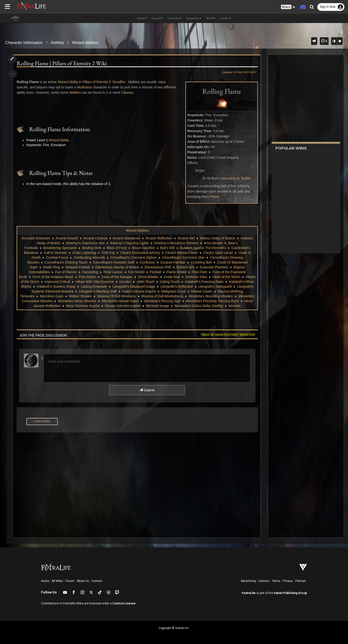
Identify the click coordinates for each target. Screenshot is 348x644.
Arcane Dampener (126, 238)
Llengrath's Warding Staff (138, 291)
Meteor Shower (126, 296)
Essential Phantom (214, 267)
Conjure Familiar (173, 262)
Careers (264, 581)
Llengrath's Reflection (216, 286)
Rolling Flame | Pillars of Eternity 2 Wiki (63, 63)
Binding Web (91, 248)
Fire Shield (136, 272)
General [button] (157, 18)
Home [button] (142, 18)
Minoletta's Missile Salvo (170, 301)
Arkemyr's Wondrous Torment (176, 243)
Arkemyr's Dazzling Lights (129, 243)
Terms (276, 581)
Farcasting (90, 272)
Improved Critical (90, 282)
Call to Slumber (55, 253)
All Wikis (57, 581)
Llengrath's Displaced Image (173, 286)
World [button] (211, 18)
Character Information (24, 43)
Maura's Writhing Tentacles (60, 296)
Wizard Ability (69, 82)
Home (45, 581)
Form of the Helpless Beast (66, 277)
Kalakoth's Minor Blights (52, 286)
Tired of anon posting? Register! (227, 335)
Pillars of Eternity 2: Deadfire (105, 82)
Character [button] (175, 18)
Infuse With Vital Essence (127, 282)
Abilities (57, 43)
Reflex (245, 178)
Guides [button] (226, 18)
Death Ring (51, 267)
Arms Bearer (213, 243)
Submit (147, 390)
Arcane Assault (67, 238)
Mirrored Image (198, 306)
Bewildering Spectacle (60, 248)
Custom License (124, 603)
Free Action (100, 277)
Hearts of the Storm (57, 282)
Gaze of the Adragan (130, 277)
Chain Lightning (84, 253)
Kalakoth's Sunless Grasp (95, 286)
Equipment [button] (194, 18)
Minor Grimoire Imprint (123, 306)
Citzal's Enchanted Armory (140, 253)
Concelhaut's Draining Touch (66, 262)
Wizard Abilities (85, 43)
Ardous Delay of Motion (217, 238)
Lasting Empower (133, 286)
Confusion (147, 262)
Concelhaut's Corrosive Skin (183, 258)
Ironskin (157, 282)
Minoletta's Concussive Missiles (79, 301)
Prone (214, 197)
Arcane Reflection (159, 238)
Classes (128, 93)
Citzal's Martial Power (181, 253)
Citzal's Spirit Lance (218, 253)
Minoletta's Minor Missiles (127, 301)
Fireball (155, 272)
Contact (97, 581)
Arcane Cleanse (95, 238)
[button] (288, 7)
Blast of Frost (116, 248)
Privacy (288, 581)
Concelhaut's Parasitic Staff (113, 262)
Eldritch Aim (185, 267)
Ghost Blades (161, 277)
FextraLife (249, 593)
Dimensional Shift (158, 267)
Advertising (248, 581)
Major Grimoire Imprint (179, 291)
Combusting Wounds (89, 258)
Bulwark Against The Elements (203, 248)
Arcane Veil (186, 238)
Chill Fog (108, 253)
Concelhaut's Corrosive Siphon (133, 258)
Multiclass (85, 87)
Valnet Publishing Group (290, 593)
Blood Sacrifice (143, 248)
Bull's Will (167, 248)
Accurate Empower (36, 238)
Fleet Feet (199, 272)
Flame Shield (176, 272)
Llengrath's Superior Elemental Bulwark (84, 291)
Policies (301, 581)
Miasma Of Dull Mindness (162, 296)
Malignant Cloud (213, 291)
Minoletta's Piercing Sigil (212, 301)
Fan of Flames (66, 272)
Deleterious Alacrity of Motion (117, 267)
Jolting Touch (202, 282)
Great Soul (185, 277)
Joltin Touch (178, 282)
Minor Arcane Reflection (83, 306)
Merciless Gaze (97, 296)
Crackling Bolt (201, 262)
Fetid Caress (113, 272)
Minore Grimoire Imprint (163, 306)
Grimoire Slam (209, 277)
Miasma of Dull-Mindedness (208, 296)
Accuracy (227, 178)
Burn (190, 191)
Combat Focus (57, 258)
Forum (70, 581)
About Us (83, 581)
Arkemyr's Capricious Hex (85, 243)
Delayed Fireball (77, 267)
